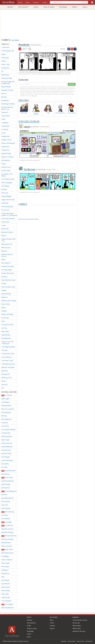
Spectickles (5, 331)
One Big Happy (7, 270)
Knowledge (63, 7)
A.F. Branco (7, 395)
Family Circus (6, 167)
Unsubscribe (89, 641)
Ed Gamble (5, 464)
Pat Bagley (5, 556)
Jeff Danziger (6, 484)
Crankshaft (5, 126)
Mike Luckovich (7, 546)
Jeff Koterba (6, 488)
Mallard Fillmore (7, 232)
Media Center (77, 628)
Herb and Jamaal (7, 207)
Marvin (4, 236)
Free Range (5, 186)
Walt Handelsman (8, 608)
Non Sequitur (6, 263)
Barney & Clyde (7, 78)
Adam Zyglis (6, 399)
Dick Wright (6, 457)
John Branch (6, 501)
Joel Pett (4, 495)
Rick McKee (5, 580)
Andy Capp (5, 58)
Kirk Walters (6, 519)
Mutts (3, 259)
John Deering (8, 512)
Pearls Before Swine (8, 280)
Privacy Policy (71, 641)
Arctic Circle (6, 64)
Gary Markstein (8, 471)
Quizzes (52, 628)
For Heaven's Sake (8, 179)
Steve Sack (5, 594)
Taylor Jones (6, 597)
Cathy (3, 119)
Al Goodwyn (5, 402)
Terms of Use (80, 641)
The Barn (5, 350)
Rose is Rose (6, 304)
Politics (74, 7)
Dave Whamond (7, 447)
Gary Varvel (7, 478)
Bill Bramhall (6, 412)
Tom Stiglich (7, 604)
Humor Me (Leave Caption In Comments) (9, 214)
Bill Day (4, 416)
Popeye (4, 290)
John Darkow (6, 508)
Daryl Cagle (5, 440)
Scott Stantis (6, 584)
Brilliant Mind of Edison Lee (7, 108)
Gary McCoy (5, 474)
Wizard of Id (6, 374)
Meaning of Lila (7, 244)
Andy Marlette (6, 406)
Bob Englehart (6, 419)
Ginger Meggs (6, 196)
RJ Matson (5, 570)
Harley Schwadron (8, 481)
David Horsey (6, 450)
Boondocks (5, 100)
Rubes (4, 307)
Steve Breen (6, 587)
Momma (4, 251)
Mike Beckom (6, 543)
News (51, 620)
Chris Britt (5, 426)
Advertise (64, 641)
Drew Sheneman (7, 460)
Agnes (4, 54)
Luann (4, 225)
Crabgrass (5, 123)
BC (2, 71)
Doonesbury (6, 160)
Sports (85, 7)
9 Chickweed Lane (8, 51)
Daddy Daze (6, 136)
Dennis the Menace (8, 143)
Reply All (4, 297)
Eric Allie (4, 467)
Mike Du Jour (6, 248)
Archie (4, 61)
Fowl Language (7, 183)
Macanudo (5, 229)
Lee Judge (6, 522)
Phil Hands (5, 567)
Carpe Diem (6, 116)
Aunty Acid (5, 68)
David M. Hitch (6, 454)
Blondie (4, 97)
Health (36, 7)
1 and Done (5, 47)
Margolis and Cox (7, 529)
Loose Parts (5, 222)
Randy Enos (5, 573)
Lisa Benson (7, 526)
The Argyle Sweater (8, 347)
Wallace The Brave (8, 367)
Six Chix (4, 328)
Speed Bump (6, 335)
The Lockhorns (7, 357)
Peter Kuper (6, 563)
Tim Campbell (6, 601)
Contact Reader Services (80, 620)
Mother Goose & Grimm (7, 255)
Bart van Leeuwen (8, 409)
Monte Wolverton (7, 553)
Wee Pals (5, 371)
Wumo (4, 381)
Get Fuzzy (5, 193)
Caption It (5, 112)
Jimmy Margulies (9, 491)
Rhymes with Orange (9, 301)
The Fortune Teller (8, 354)
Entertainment (23, 7)
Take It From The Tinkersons (7, 343)
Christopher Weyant (8, 430)
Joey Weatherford (7, 498)
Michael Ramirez (9, 536)
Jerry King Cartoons (8, 218)
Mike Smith (7, 549)
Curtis (4, 133)
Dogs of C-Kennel (7, 157)
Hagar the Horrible (8, 200)
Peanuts (4, 277)
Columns (52, 626)
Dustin (4, 164)
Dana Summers (7, 436)
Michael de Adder (7, 539)
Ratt (3, 577)
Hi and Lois (5, 210)
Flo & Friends (6, 171)
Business (10, 7)
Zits (3, 388)
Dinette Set (5, 150)
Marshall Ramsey (7, 532)
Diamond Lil (6, 147)
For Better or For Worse (7, 175)
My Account (76, 623)
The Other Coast (7, 361)
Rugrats (4, 311)
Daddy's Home (6, 140)
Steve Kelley (6, 591)
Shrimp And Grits (7, 325)
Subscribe (72, 84)
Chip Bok (5, 423)
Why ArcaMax (77, 626)
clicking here (34, 96)
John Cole (5, 505)
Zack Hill (4, 385)
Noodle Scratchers (8, 266)
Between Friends (7, 90)
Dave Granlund (7, 443)
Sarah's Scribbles (7, 314)
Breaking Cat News (8, 104)
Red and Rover (6, 294)
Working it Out (7, 378)
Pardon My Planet (8, 273)
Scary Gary (5, 318)
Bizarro (4, 94)
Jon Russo (5, 515)
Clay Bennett (6, 433)
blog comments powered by (29, 219)
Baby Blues (5, 75)
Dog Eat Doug (6, 153)
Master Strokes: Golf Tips (8, 240)
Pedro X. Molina (7, 560)
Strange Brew (6, 338)
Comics (52, 623)
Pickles (4, 283)
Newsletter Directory (79, 631)
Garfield (4, 189)
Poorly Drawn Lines (8, 287)
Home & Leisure (49, 7)
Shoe (3, 321)
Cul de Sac (5, 129)
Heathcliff (5, 203)
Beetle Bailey (6, 87)
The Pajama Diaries (8, 364)
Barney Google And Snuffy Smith (8, 83)
